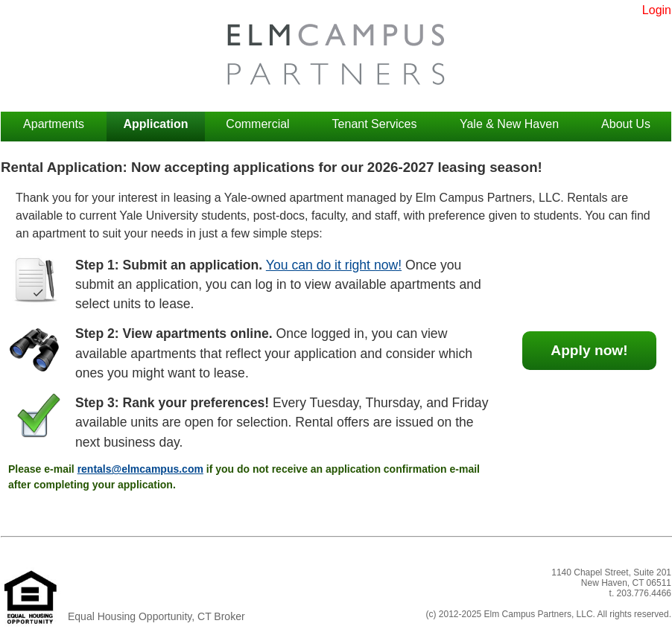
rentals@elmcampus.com (140, 469)
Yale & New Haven (509, 124)
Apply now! (589, 350)
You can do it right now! (334, 265)
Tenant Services (375, 124)
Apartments (54, 124)
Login (657, 10)
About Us (626, 124)
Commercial (257, 124)
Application (155, 124)
